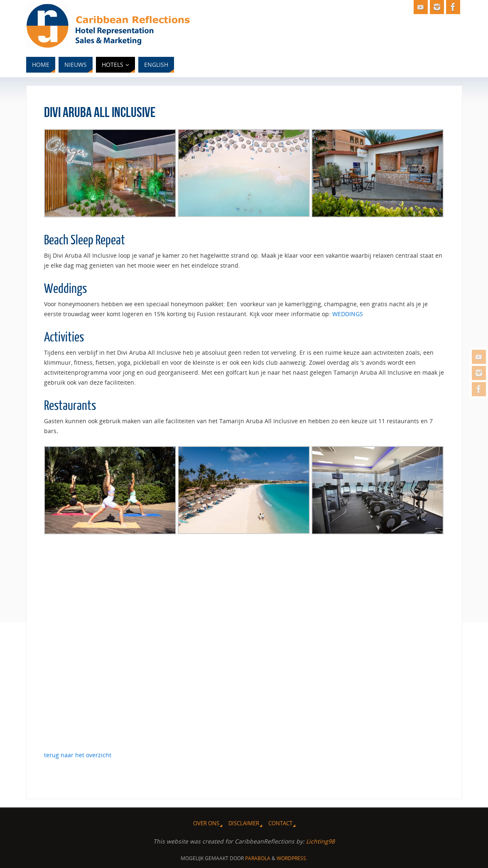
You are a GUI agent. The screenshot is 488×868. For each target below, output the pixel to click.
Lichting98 (320, 841)
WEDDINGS (348, 314)
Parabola (258, 858)
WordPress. (292, 858)
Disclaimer (244, 823)
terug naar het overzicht (78, 755)
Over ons (206, 823)
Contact (280, 823)
